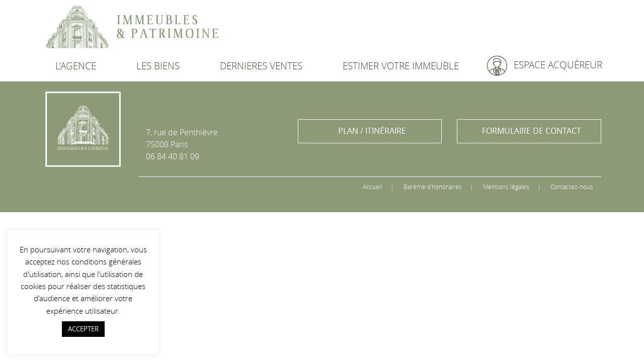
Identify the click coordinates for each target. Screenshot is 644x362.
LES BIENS (158, 66)
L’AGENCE (76, 66)
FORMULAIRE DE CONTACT (532, 131)
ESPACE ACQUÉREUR (545, 66)
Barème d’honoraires (433, 187)
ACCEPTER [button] (83, 329)
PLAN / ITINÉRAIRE (372, 131)
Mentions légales (506, 187)
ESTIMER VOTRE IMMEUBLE (401, 66)
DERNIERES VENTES (261, 66)
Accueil (373, 187)
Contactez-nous (572, 187)
